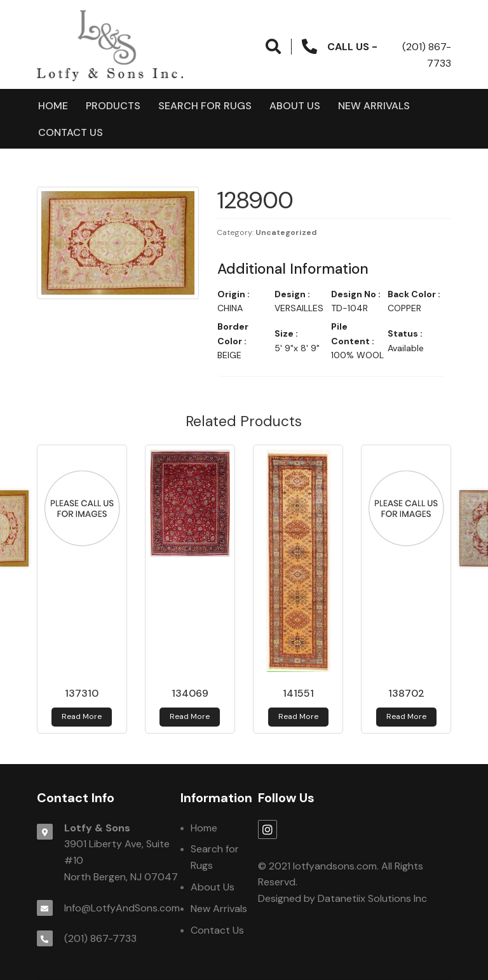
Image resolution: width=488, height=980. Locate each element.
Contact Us (71, 132)
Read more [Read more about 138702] (406, 716)
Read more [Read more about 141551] (298, 716)
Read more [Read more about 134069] (190, 716)
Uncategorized (286, 232)
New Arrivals (374, 106)
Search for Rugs (205, 106)
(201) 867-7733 (100, 938)
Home (53, 106)
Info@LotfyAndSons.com (122, 908)
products (113, 106)
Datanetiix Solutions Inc (372, 898)
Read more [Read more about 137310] (82, 716)
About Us (295, 106)
